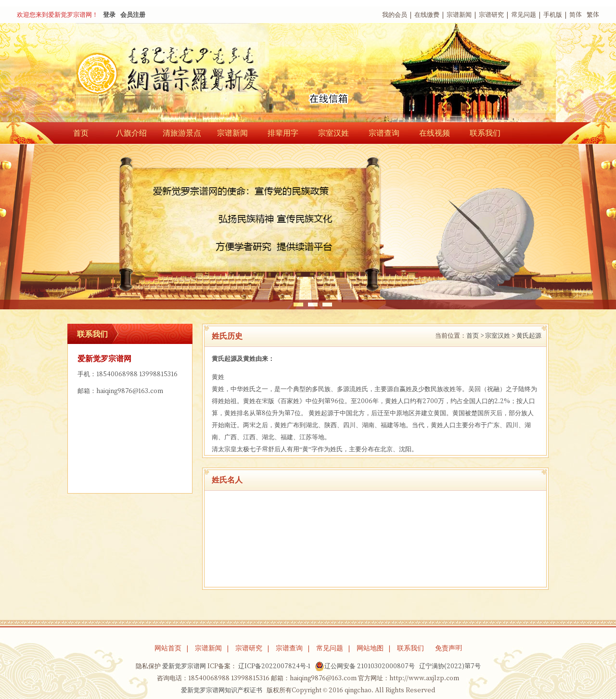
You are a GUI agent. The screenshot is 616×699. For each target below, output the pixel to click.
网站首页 (168, 648)
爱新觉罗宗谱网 (184, 666)
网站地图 (370, 648)
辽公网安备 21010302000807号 (365, 666)
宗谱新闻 (459, 15)
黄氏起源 (529, 336)
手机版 (553, 15)
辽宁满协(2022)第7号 (450, 666)
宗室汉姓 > (500, 336)
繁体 (593, 15)
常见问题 (524, 15)
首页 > (475, 336)
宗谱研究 (491, 15)
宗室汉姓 (334, 133)
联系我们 (485, 133)
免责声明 (449, 648)
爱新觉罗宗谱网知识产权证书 (222, 690)
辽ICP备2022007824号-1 (274, 666)
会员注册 (133, 15)
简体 (576, 15)
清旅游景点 (182, 133)
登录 (109, 15)
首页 (81, 133)
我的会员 (395, 15)
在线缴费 (427, 15)
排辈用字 (283, 133)
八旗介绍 (131, 133)
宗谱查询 (384, 133)
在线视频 (435, 133)
